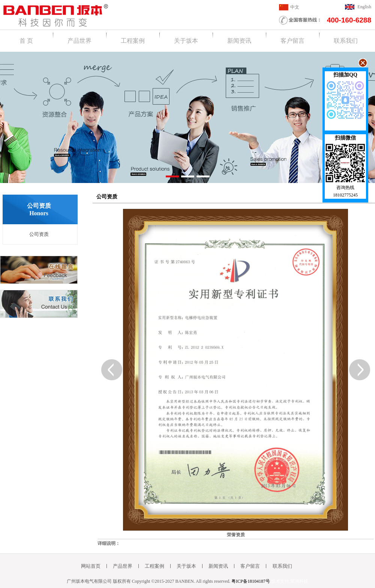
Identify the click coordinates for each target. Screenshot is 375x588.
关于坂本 (186, 41)
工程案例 (133, 41)
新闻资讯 (239, 41)
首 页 (26, 41)
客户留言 (292, 41)
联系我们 (346, 41)
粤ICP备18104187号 (251, 581)
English (364, 7)
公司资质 (39, 234)
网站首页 (91, 566)
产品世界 (79, 41)
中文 (295, 7)
